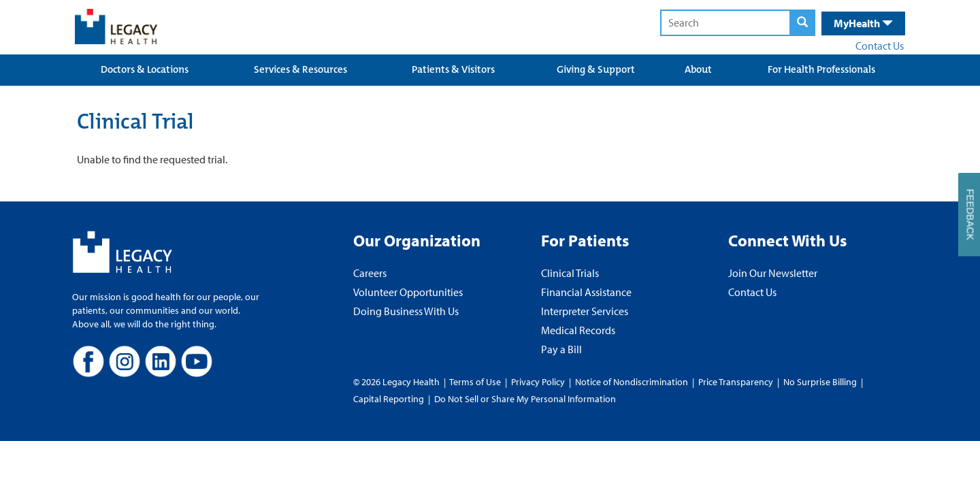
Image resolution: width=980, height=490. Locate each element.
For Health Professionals (821, 69)
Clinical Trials (570, 273)
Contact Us (880, 46)
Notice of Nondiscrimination (632, 382)
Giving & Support (596, 69)
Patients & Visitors (453, 69)
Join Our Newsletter (773, 273)
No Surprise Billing (820, 382)
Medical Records (578, 330)
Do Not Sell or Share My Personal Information (525, 399)
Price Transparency (736, 382)
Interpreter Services (585, 311)
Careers (370, 273)
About (698, 69)
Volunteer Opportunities (408, 292)
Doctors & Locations (145, 69)
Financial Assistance (586, 292)
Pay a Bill (561, 349)
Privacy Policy (538, 382)
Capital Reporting (389, 399)
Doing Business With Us (406, 311)
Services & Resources (300, 69)
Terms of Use (476, 382)
